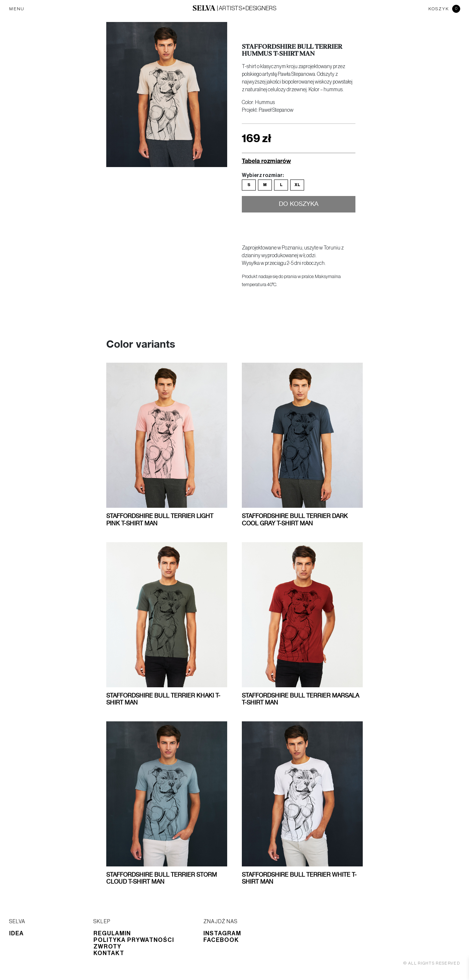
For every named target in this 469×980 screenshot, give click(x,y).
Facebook (221, 940)
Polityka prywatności (134, 940)
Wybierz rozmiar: (263, 175)
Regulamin (112, 933)
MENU (17, 9)
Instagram (222, 933)
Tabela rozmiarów (266, 161)
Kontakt (109, 953)
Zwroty (107, 947)
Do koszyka (299, 205)
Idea (16, 933)
